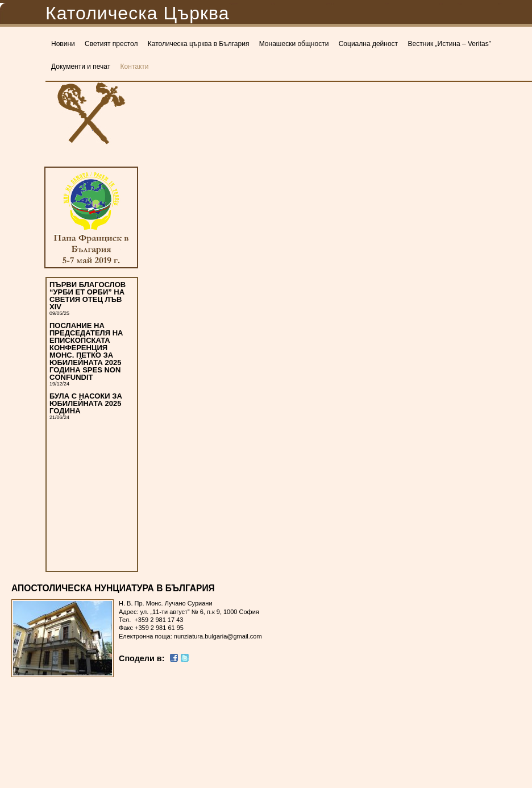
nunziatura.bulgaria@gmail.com (218, 636)
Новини (63, 44)
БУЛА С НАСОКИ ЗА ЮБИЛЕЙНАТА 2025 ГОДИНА (86, 403)
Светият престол (111, 44)
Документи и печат (81, 67)
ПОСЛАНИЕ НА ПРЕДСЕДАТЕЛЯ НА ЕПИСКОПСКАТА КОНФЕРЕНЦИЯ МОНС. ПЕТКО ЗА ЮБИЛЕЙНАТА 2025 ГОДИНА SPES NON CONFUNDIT (86, 351)
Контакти (135, 67)
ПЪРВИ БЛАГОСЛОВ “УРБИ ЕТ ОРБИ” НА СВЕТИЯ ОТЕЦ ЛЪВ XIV (88, 296)
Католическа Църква (137, 13)
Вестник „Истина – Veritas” (449, 44)
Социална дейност (368, 44)
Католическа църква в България (199, 44)
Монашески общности (294, 44)
